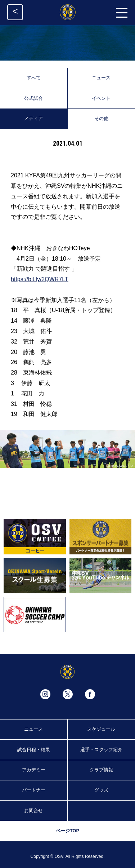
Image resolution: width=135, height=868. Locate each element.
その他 (101, 118)
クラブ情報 (101, 770)
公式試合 (33, 98)
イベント (101, 98)
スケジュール (101, 729)
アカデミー (34, 770)
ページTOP (67, 831)
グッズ (101, 790)
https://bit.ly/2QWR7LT (40, 279)
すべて (34, 78)
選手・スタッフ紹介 (101, 750)
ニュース (101, 78)
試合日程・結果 (34, 750)
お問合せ (33, 811)
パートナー (34, 790)
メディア (33, 118)
